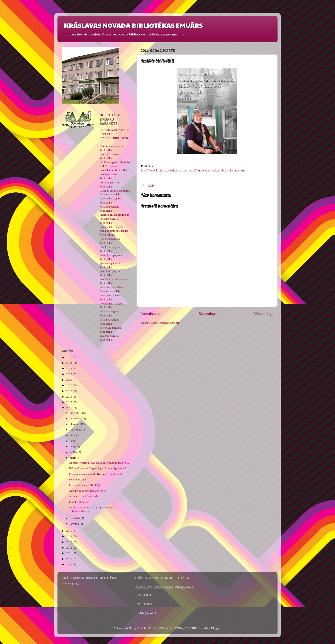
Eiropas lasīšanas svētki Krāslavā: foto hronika (96, 474)
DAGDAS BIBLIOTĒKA (115, 138)
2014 (69, 536)
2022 (69, 374)
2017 (69, 402)
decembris (76, 413)
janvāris (75, 524)
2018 (69, 397)
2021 (69, 380)
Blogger (216, 628)
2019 (69, 391)
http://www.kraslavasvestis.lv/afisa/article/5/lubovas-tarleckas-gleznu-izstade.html (193, 170)
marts (73, 458)
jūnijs (73, 441)
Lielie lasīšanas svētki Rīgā (85, 485)
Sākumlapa (208, 314)
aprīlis (74, 452)
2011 (69, 553)
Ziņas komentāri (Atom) (165, 323)
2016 (69, 408)
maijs (73, 446)
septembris (76, 430)
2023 (69, 368)
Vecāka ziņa (264, 314)
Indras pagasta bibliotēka (115, 215)
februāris (75, 518)
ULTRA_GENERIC (185, 628)
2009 (69, 564)
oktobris (75, 424)
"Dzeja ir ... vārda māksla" (84, 496)
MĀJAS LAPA (71, 584)
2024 (69, 363)
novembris (76, 418)
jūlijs (73, 435)
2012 (69, 548)
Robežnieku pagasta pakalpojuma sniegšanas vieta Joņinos (114, 231)
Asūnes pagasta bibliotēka (115, 162)
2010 (69, 559)
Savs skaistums (78, 479)
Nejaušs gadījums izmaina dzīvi (87, 491)
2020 (69, 385)
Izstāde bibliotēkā (79, 502)
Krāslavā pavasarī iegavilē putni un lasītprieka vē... (98, 468)
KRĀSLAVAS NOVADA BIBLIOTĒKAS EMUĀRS (133, 25)
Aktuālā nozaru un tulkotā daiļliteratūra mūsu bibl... (99, 463)
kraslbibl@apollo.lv (146, 613)
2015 (69, 531)
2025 (69, 357)
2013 (69, 542)
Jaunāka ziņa (151, 314)
